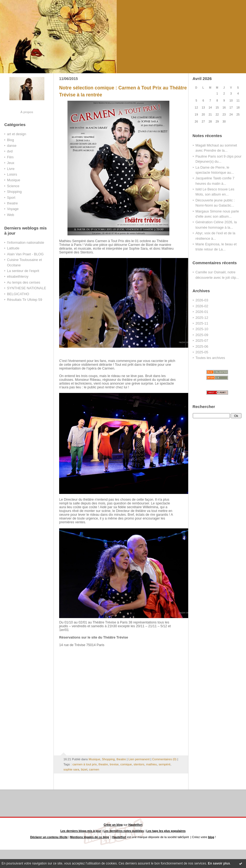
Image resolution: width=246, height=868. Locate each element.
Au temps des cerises (24, 282)
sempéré (165, 764)
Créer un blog (113, 825)
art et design (17, 134)
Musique (14, 180)
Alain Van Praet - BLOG (25, 254)
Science (13, 186)
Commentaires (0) (164, 759)
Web (10, 215)
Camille (201, 272)
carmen (94, 769)
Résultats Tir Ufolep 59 (25, 300)
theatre (12, 203)
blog (211, 837)
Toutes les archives (210, 358)
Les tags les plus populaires (166, 831)
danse (12, 146)
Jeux (11, 163)
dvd (10, 151)
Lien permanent (139, 759)
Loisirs (12, 174)
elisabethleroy (18, 276)
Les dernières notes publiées (124, 831)
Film (10, 157)
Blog (10, 140)
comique (126, 764)
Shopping (14, 192)
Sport (11, 198)
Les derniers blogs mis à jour (81, 831)
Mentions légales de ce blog (90, 837)
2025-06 (202, 346)
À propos (27, 112)
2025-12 (202, 318)
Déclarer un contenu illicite (49, 837)
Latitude (13, 248)
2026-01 (202, 312)
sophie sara (71, 769)
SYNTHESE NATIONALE (27, 288)
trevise (114, 764)
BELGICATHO (18, 294)
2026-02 (202, 306)
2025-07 (202, 341)
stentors (139, 764)
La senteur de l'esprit (23, 271)
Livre (11, 169)
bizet (84, 769)
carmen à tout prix (85, 764)
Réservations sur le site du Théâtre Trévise (94, 637)
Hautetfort (136, 825)
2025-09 (202, 335)
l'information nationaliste (26, 243)
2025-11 (202, 323)
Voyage (13, 209)
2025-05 (202, 352)
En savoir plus (219, 863)
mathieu (151, 764)
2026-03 (202, 300)
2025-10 (202, 329)
